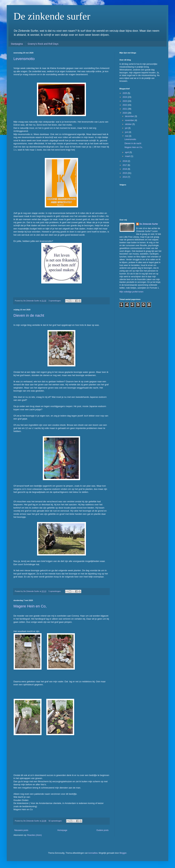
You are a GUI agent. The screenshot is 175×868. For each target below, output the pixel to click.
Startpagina (17, 44)
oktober (129, 124)
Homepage (62, 830)
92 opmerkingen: (56, 821)
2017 (125, 165)
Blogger (123, 853)
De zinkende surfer (52, 16)
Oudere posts (102, 830)
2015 (125, 173)
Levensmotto (24, 59)
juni (127, 132)
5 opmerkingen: (55, 591)
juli (127, 128)
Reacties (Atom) (34, 835)
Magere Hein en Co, (30, 606)
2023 (125, 101)
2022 (125, 105)
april (127, 152)
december (130, 116)
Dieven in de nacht (29, 315)
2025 (125, 93)
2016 (125, 169)
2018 (125, 161)
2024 (125, 97)
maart (128, 156)
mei (127, 136)
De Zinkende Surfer (149, 224)
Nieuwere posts (21, 830)
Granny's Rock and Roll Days (43, 44)
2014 (125, 177)
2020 (125, 113)
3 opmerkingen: (55, 301)
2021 (125, 109)
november (130, 120)
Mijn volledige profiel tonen (131, 292)
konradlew (93, 853)
